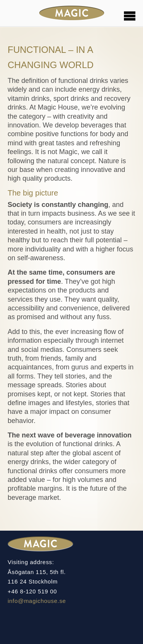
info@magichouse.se (37, 601)
